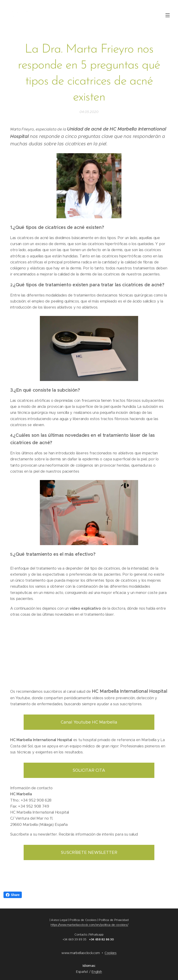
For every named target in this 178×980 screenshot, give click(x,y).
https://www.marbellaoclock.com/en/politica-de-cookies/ (89, 925)
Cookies (111, 953)
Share (13, 895)
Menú (168, 15)
